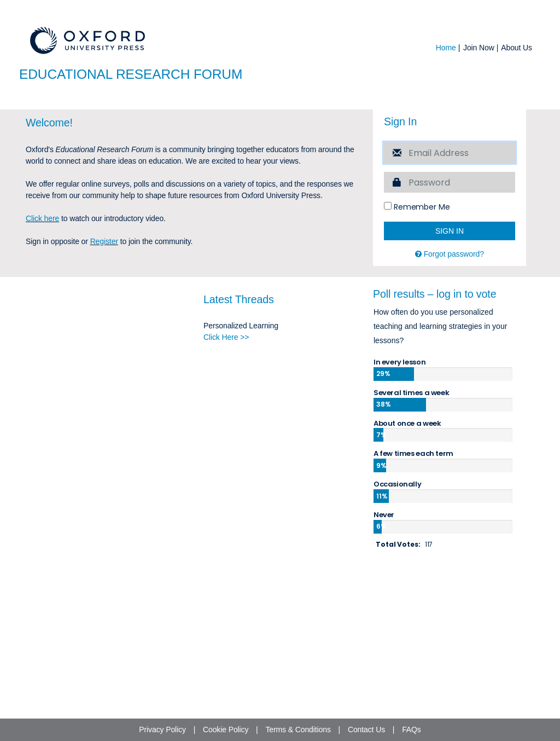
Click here (42, 339)
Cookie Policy (226, 730)
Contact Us (366, 730)
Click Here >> (226, 459)
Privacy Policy (162, 730)
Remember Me (417, 328)
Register (104, 362)
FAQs (412, 730)
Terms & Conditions (298, 730)
